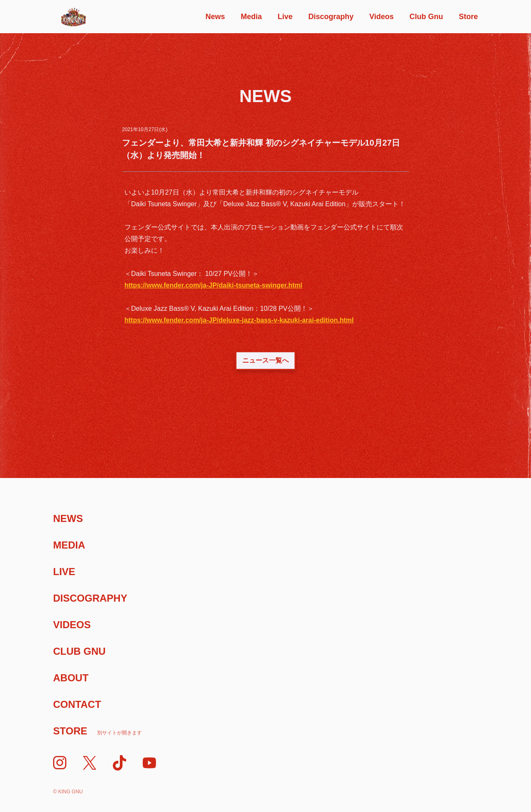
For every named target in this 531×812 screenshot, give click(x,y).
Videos (381, 17)
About (71, 678)
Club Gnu (426, 17)
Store (468, 17)
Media (251, 17)
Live (285, 17)
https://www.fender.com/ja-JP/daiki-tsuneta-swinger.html (213, 285)
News (215, 17)
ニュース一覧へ (265, 360)
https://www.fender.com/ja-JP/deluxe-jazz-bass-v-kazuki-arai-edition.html (239, 320)
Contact (77, 704)
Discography (331, 17)
